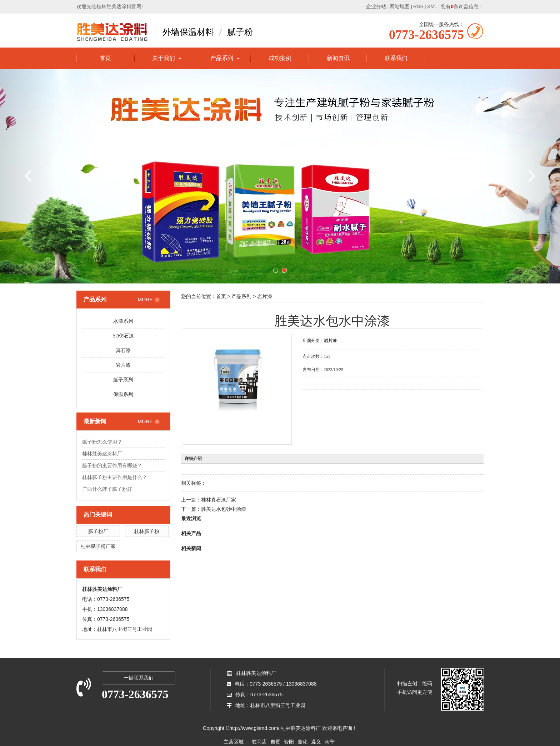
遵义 (316, 742)
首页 (105, 58)
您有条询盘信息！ (462, 6)
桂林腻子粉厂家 (98, 546)
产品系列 (222, 58)
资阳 (289, 742)
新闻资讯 (338, 58)
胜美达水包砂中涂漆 (224, 509)
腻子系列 (123, 380)
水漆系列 (123, 321)
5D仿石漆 (123, 336)
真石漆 (123, 350)
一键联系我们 (139, 678)
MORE (149, 300)
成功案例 (280, 58)
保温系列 (123, 394)
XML (432, 6)
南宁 (330, 742)
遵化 (302, 742)
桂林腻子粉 (147, 531)
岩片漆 (123, 365)
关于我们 (164, 58)
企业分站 (376, 6)
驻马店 (259, 742)
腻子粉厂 (98, 531)
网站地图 (400, 6)
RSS (418, 6)
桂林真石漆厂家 (219, 500)
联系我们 (396, 58)
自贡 (275, 742)
